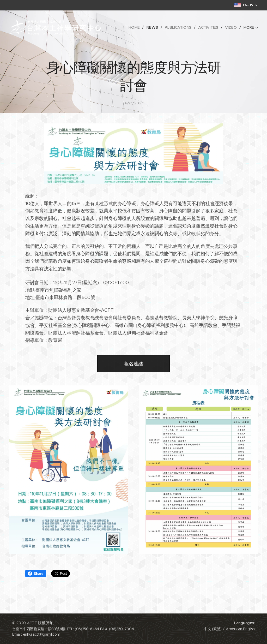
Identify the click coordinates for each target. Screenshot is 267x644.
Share (36, 574)
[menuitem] (136, 27)
